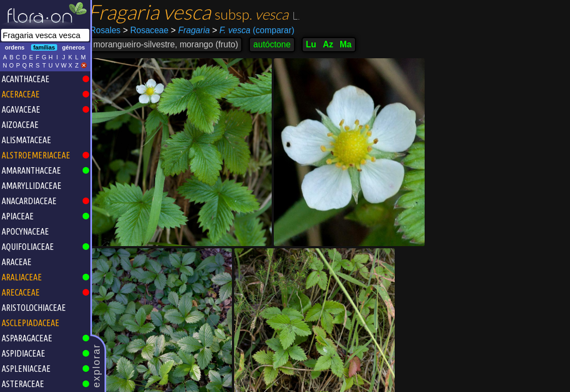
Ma (352, 44)
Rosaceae (151, 30)
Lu (317, 44)
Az (334, 44)
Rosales (111, 30)
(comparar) (259, 30)
